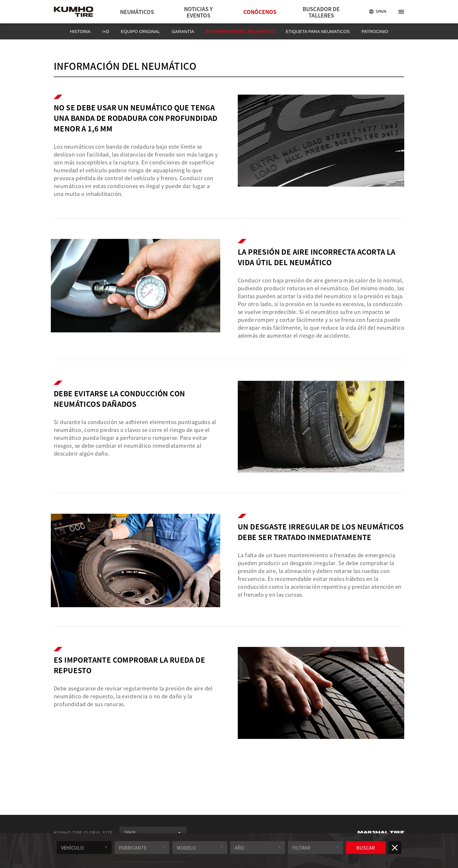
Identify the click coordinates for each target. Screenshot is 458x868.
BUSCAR (369, 852)
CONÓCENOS (260, 12)
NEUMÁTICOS (137, 12)
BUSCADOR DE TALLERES (321, 12)
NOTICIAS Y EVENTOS (198, 12)
